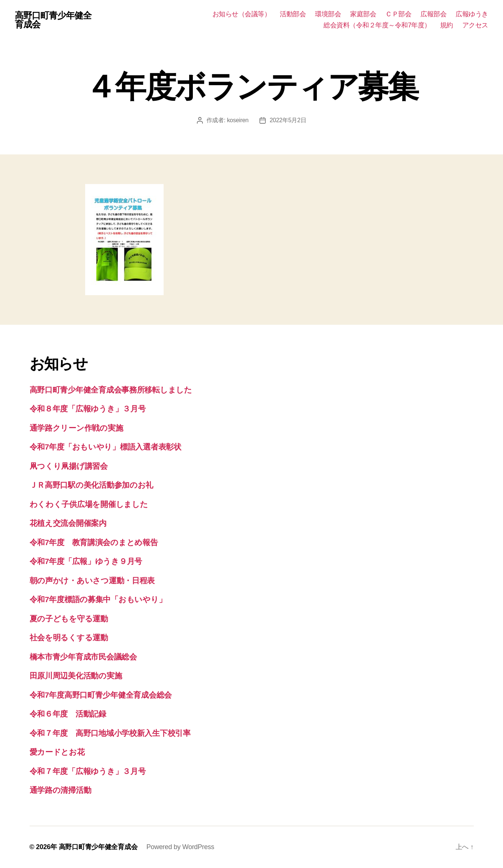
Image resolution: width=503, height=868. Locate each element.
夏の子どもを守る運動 (69, 619)
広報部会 (433, 14)
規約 (447, 25)
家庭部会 (363, 14)
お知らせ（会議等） (242, 14)
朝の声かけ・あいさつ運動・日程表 (92, 580)
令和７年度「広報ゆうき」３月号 (88, 771)
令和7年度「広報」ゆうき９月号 (86, 561)
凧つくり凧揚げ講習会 (69, 466)
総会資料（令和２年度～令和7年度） (377, 25)
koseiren (238, 120)
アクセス (475, 25)
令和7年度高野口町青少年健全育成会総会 (101, 695)
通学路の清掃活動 (61, 790)
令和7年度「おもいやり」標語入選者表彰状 (105, 447)
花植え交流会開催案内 (68, 523)
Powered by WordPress (180, 847)
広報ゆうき (472, 14)
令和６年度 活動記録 (68, 714)
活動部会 (293, 14)
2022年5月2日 (288, 120)
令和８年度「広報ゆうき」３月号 (88, 409)
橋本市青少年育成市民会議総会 (83, 657)
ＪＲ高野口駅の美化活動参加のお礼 (92, 485)
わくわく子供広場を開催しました (89, 504)
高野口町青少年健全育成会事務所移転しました (111, 390)
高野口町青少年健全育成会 (53, 20)
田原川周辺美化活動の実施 (76, 676)
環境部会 (328, 14)
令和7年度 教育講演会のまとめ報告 (94, 542)
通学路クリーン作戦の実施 (76, 428)
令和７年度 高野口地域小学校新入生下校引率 (110, 733)
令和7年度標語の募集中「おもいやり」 (98, 599)
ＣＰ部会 (398, 14)
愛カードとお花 (57, 752)
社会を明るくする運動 (69, 637)
